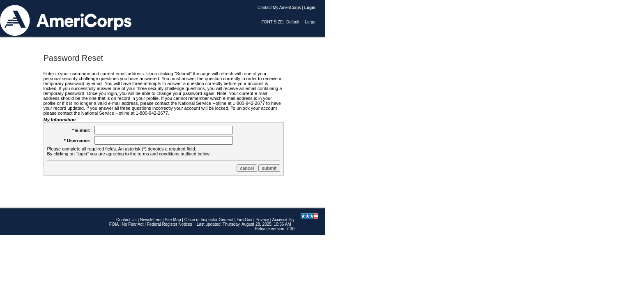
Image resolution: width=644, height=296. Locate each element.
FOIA (114, 224)
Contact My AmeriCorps (279, 8)
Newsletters (151, 220)
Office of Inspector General (209, 220)
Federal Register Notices (170, 224)
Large (310, 22)
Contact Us (126, 220)
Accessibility (283, 220)
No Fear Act (133, 224)
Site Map (173, 220)
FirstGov (244, 220)
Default (293, 22)
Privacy (262, 220)
